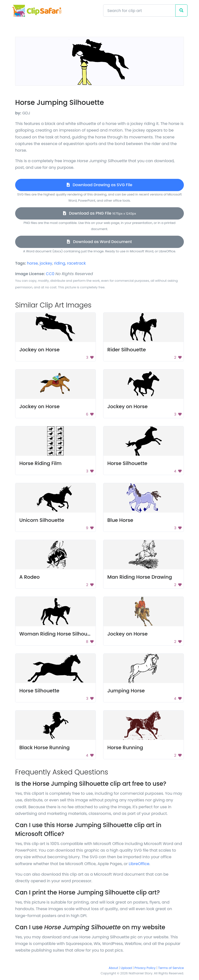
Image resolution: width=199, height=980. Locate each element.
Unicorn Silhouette (42, 520)
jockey (46, 263)
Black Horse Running (44, 747)
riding (60, 263)
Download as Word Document (99, 242)
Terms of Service (171, 968)
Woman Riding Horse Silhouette (58, 634)
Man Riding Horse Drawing (140, 577)
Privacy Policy (145, 968)
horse (32, 263)
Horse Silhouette (127, 463)
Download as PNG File (100, 213)
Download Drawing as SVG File (99, 185)
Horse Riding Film (40, 463)
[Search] (139, 11)
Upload (126, 968)
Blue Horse (120, 520)
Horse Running (125, 747)
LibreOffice (139, 864)
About (113, 968)
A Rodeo (29, 577)
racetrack (76, 263)
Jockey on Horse (39, 350)
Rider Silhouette (127, 350)
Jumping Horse (126, 691)
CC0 (50, 274)
